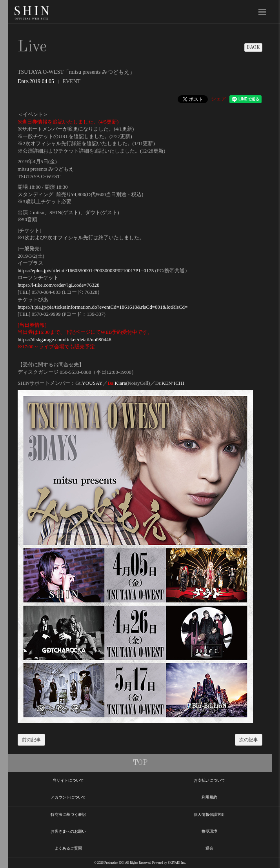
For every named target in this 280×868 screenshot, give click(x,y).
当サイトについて (68, 780)
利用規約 (209, 797)
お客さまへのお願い (68, 831)
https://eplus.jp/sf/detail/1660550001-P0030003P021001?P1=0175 (86, 270)
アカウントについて (68, 797)
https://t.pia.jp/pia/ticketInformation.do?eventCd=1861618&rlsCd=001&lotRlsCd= (103, 307)
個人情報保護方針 (209, 814)
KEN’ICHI (173, 383)
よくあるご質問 (68, 848)
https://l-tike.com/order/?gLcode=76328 (58, 285)
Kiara (120, 383)
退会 (209, 848)
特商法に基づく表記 (68, 814)
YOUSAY (92, 383)
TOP (140, 763)
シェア (219, 99)
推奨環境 (209, 831)
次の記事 (249, 740)
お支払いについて (209, 780)
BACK (253, 47)
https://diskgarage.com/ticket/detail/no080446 (65, 339)
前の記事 (31, 740)
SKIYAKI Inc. (177, 863)
